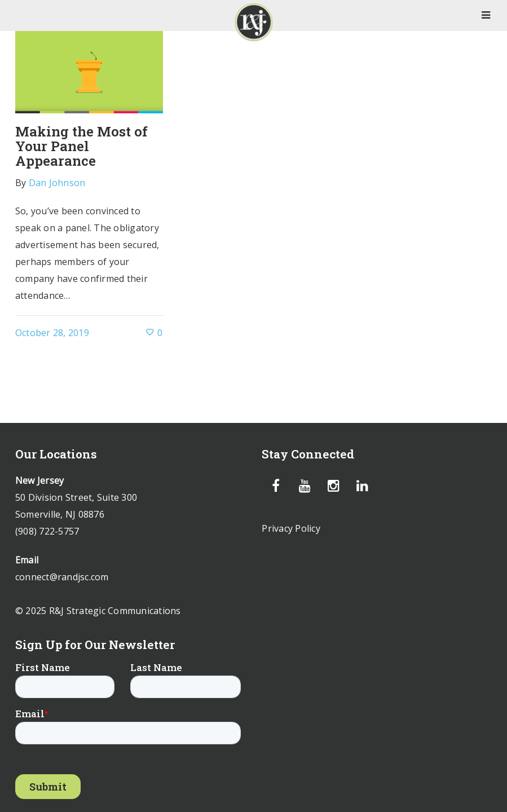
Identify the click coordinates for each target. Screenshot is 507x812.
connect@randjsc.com (62, 577)
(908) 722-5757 (47, 531)
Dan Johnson (57, 183)
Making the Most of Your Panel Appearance (81, 146)
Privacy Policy (291, 528)
